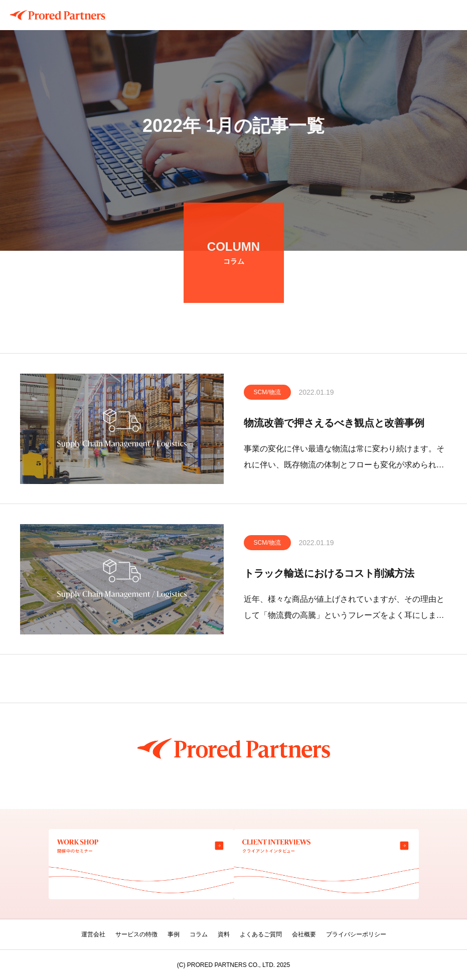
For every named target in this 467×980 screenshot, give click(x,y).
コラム (199, 934)
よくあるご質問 (261, 934)
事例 (174, 934)
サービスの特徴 (136, 934)
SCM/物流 (267, 394)
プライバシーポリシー (356, 934)
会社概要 (304, 934)
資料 (224, 934)
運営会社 (93, 934)
